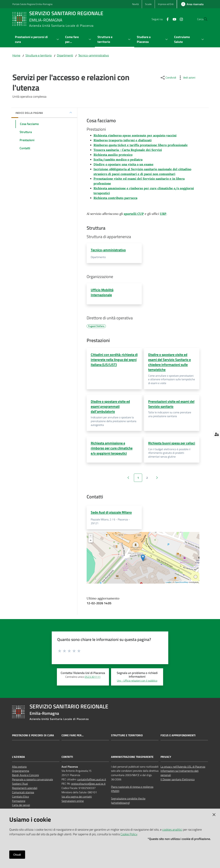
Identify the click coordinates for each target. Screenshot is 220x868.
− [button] (91, 542)
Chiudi (17, 855)
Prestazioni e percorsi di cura (33, 737)
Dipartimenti (65, 55)
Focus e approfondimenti (178, 737)
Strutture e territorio (39, 55)
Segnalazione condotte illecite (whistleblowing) (128, 802)
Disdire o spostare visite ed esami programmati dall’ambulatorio (110, 407)
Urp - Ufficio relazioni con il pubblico (137, 682)
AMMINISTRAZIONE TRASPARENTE (132, 758)
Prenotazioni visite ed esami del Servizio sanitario (171, 405)
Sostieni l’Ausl (20, 785)
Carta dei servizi (21, 807)
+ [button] (91, 538)
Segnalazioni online (73, 802)
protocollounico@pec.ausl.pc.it (88, 785)
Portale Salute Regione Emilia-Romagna (32, 4)
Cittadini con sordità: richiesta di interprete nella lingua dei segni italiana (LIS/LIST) (114, 360)
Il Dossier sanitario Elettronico (178, 781)
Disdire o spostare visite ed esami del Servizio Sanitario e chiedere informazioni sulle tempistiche (169, 363)
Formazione (19, 802)
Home (16, 55)
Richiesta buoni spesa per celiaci (172, 444)
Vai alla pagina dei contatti (77, 798)
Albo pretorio (19, 768)
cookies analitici (172, 830)
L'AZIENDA (18, 758)
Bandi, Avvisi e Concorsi (25, 777)
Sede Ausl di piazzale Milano (111, 514)
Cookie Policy (129, 834)
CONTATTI (67, 758)
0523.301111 (93, 678)
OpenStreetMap (181, 584)
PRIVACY (166, 758)
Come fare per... (73, 737)
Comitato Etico (20, 798)
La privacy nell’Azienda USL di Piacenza (183, 768)
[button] (203, 19)
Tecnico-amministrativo (94, 55)
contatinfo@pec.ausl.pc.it (92, 781)
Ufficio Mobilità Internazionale (102, 293)
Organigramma (21, 772)
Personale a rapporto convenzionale (32, 781)
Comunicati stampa (23, 794)
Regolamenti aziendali (25, 789)
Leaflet (169, 584)
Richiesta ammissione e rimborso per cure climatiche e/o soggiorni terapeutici (112, 449)
